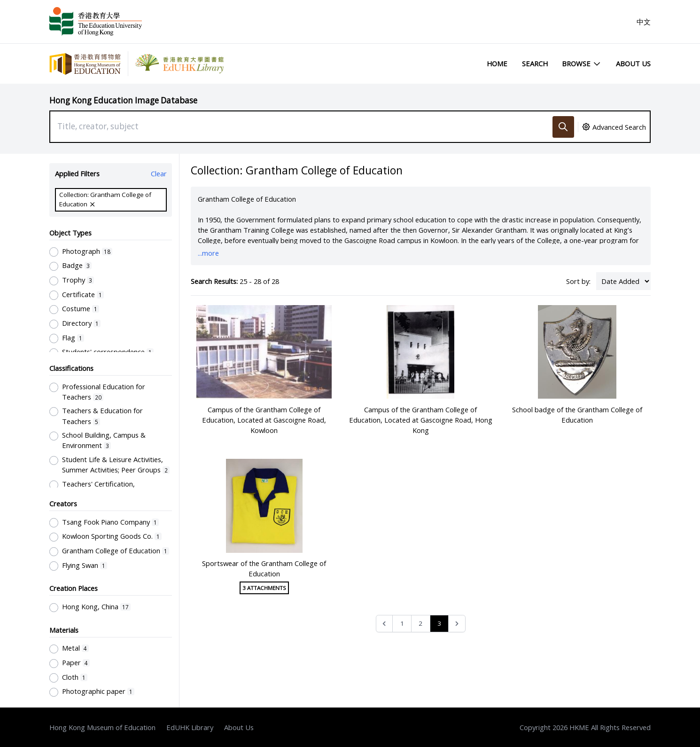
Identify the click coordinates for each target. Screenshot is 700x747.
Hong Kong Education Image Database (123, 100)
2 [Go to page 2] (420, 623)
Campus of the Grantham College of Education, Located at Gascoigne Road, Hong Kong (421, 420)
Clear (159, 173)
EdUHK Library (190, 727)
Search (535, 63)
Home (497, 63)
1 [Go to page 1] (402, 623)
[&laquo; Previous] (385, 624)
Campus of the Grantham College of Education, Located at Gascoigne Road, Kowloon (264, 420)
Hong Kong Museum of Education (102, 727)
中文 (644, 22)
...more (208, 253)
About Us (633, 63)
